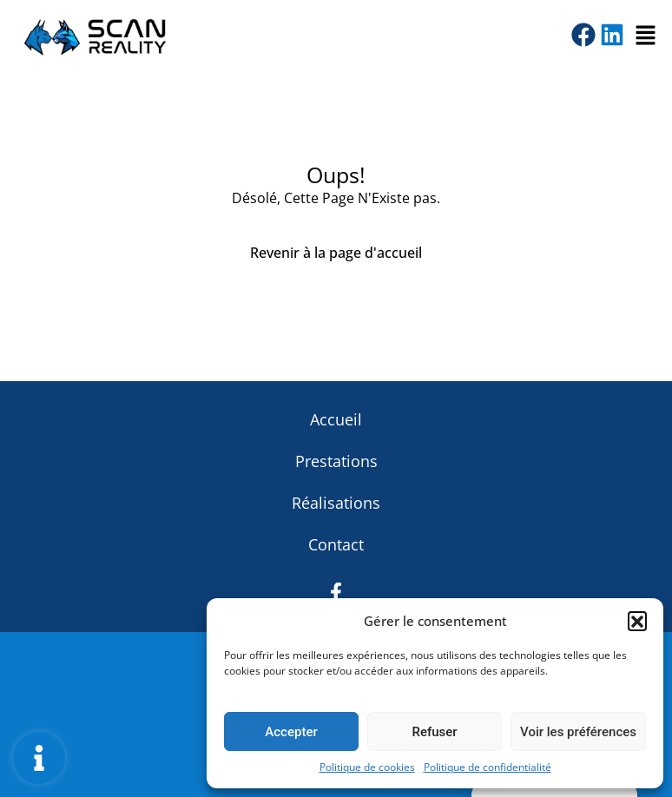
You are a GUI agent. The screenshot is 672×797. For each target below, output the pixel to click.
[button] (637, 621)
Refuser (434, 732)
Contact (336, 544)
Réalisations (336, 503)
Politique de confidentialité (488, 767)
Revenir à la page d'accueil (336, 253)
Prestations (336, 461)
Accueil (336, 419)
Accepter (291, 732)
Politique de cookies (367, 767)
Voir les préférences (578, 732)
